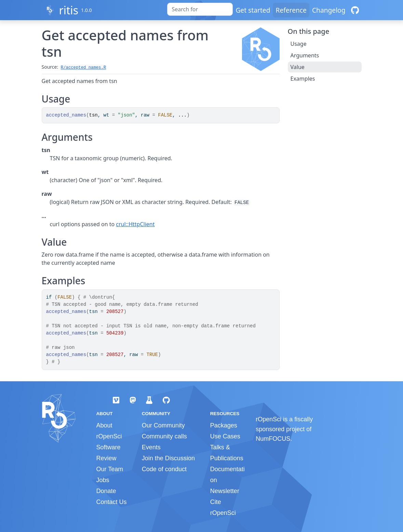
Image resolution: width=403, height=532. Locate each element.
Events (151, 447)
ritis (69, 10)
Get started (253, 10)
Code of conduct (164, 469)
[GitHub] (355, 10)
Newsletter (225, 491)
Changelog (329, 10)
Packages (224, 425)
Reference (291, 10)
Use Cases (225, 436)
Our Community (163, 425)
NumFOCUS (273, 439)
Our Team (110, 469)
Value (298, 67)
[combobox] (200, 9)
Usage (299, 44)
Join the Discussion (168, 458)
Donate (106, 491)
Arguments (305, 55)
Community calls (164, 436)
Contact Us (112, 502)
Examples (303, 79)
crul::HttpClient (135, 224)
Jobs (103, 480)
